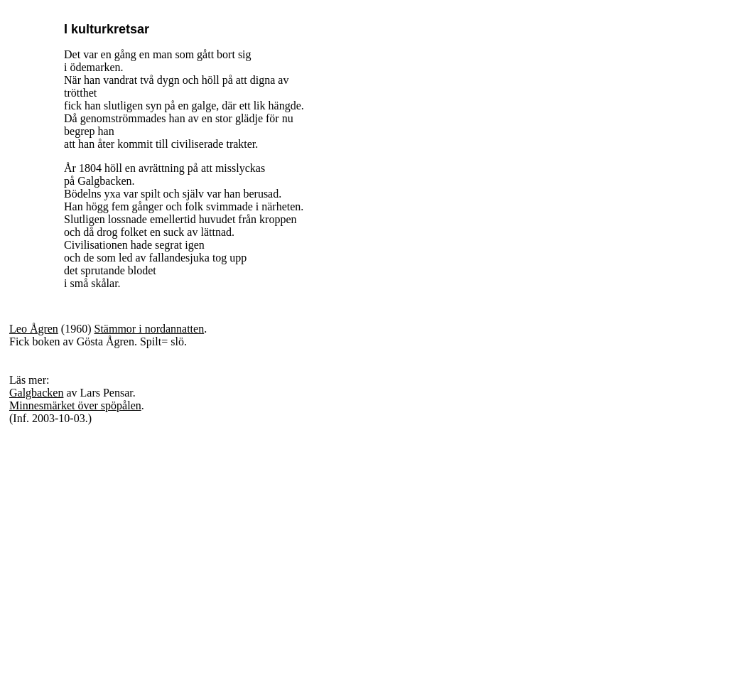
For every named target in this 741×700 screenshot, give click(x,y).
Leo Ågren (34, 329)
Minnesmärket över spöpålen (75, 405)
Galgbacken (36, 393)
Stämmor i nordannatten (150, 329)
